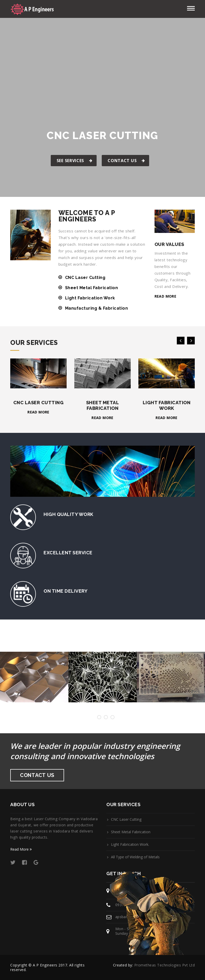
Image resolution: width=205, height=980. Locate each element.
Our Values (169, 244)
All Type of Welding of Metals (135, 857)
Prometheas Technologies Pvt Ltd (165, 965)
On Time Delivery (65, 591)
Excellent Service (68, 553)
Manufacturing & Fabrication (97, 308)
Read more (166, 296)
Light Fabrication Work (90, 298)
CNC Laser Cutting (85, 278)
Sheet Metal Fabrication (92, 288)
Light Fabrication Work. (130, 844)
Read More (21, 849)
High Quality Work (69, 514)
